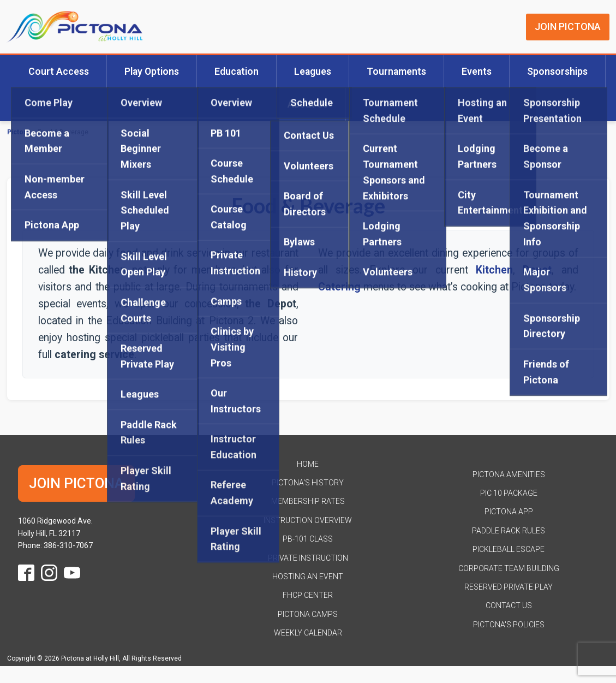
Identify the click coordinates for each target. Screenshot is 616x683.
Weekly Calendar (308, 633)
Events (477, 72)
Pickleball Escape (509, 549)
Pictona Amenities (509, 474)
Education (237, 72)
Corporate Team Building (509, 568)
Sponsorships (557, 72)
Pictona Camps (308, 614)
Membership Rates (308, 501)
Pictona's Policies (509, 625)
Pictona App (509, 512)
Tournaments (396, 72)
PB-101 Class (308, 539)
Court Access (59, 72)
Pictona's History (308, 483)
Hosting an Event (308, 577)
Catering (339, 287)
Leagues (313, 72)
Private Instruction (308, 558)
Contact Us (509, 605)
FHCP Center (308, 595)
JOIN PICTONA (568, 26)
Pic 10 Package (509, 493)
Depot (537, 270)
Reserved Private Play (509, 587)
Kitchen (494, 270)
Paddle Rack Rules (509, 531)
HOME (308, 464)
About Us (308, 104)
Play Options (152, 72)
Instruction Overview (308, 520)
